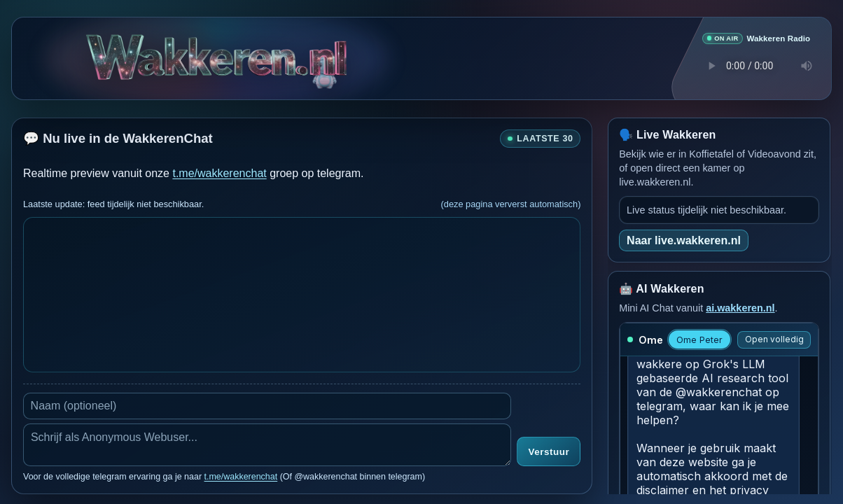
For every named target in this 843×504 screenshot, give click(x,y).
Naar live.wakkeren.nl (684, 240)
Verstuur (549, 452)
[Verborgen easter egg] (323, 63)
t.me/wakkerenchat (219, 173)
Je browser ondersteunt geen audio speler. (756, 65)
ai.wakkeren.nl (740, 307)
